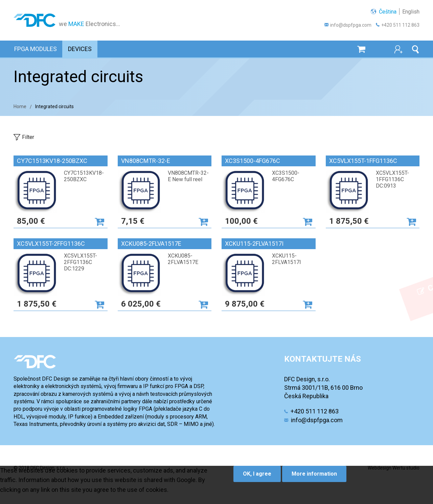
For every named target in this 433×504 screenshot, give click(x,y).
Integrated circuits (54, 106)
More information (314, 474)
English (411, 12)
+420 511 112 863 (400, 25)
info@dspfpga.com (351, 25)
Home (20, 106)
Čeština (388, 12)
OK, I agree (257, 474)
